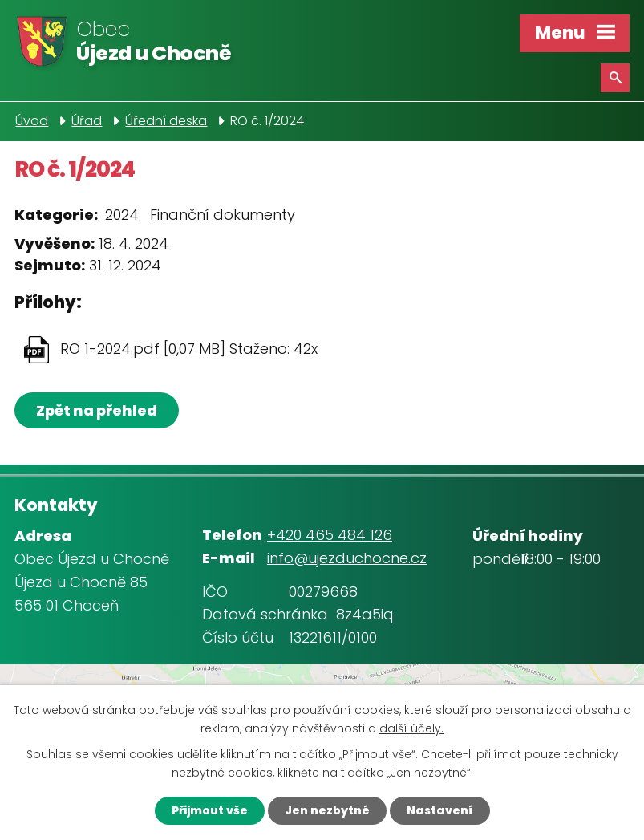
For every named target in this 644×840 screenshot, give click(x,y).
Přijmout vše (210, 810)
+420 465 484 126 (330, 535)
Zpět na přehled (97, 410)
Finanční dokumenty (223, 215)
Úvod (32, 121)
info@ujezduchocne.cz (347, 558)
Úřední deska (166, 121)
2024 (122, 215)
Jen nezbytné (327, 810)
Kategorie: (56, 215)
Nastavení (440, 810)
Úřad (87, 121)
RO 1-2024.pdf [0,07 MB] (143, 349)
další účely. (411, 728)
